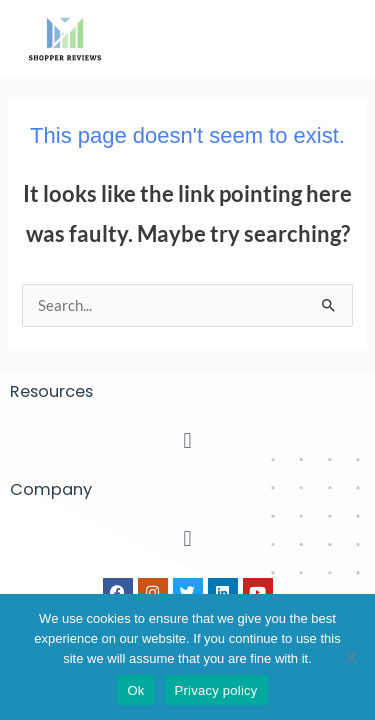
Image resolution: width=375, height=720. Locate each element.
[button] (187, 440)
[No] (350, 657)
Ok (135, 690)
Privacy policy (216, 690)
